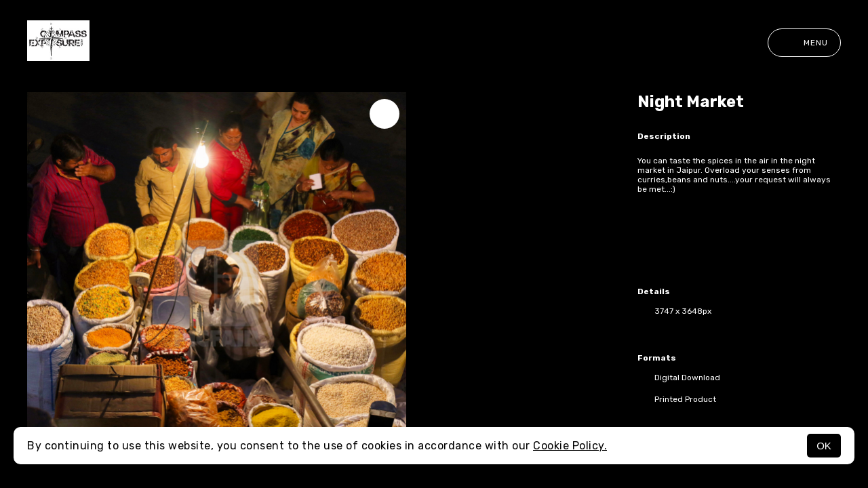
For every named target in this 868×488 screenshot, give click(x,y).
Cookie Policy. (570, 446)
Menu (804, 43)
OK (824, 446)
